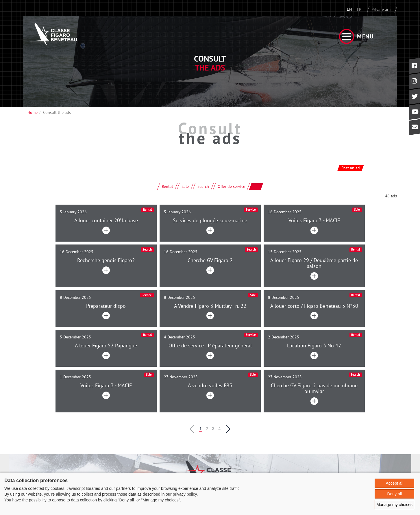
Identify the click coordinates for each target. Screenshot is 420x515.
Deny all (394, 494)
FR (359, 9)
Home (33, 112)
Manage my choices (394, 505)
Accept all (394, 483)
